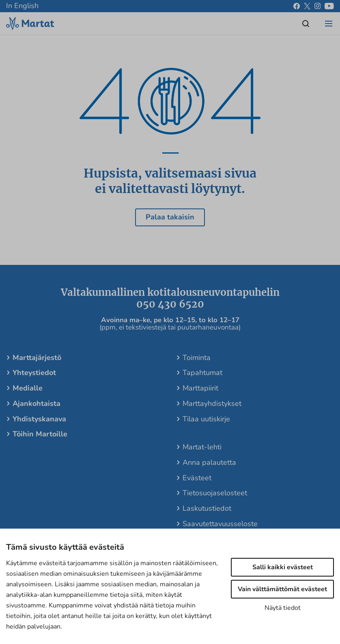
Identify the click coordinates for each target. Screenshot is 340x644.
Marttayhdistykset (212, 403)
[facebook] (297, 6)
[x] (307, 6)
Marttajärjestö (37, 358)
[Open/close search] (306, 24)
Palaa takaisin (170, 217)
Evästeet (197, 478)
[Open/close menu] (329, 24)
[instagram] (317, 6)
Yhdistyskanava (39, 419)
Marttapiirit (200, 388)
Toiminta (197, 358)
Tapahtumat (202, 373)
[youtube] (329, 6)
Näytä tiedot (283, 608)
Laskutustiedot (207, 508)
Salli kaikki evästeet (283, 567)
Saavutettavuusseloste (220, 524)
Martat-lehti (202, 447)
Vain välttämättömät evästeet (282, 589)
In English (22, 6)
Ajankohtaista (37, 403)
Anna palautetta (209, 462)
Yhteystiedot (34, 373)
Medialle (28, 388)
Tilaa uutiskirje (206, 419)
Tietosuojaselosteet (215, 493)
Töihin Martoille (40, 434)
